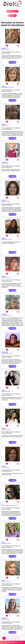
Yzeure (3, 467)
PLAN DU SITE (15, 642)
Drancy (3, 49)
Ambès (3, 125)
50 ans (9, 201)
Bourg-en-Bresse (6, 87)
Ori (2, 504)
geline (3, 542)
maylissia (4, 124)
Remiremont (5, 239)
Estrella (3, 238)
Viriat (3, 163)
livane (3, 390)
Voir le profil (12, 62)
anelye (3, 428)
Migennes (4, 391)
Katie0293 (4, 48)
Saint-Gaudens (5, 353)
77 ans (11, 353)
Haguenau (4, 543)
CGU (9, 642)
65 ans (8, 619)
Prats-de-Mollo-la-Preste (7, 505)
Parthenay (4, 429)
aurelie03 (4, 466)
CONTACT (22, 642)
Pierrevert (4, 201)
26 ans (9, 429)
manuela (4, 200)
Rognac (3, 277)
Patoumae (4, 314)
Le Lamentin (5, 315)
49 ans (15, 505)
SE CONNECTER (12, 16)
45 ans (10, 239)
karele (3, 580)
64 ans (7, 49)
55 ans (7, 163)
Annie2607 (4, 618)
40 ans (9, 543)
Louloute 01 (4, 162)
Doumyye (4, 276)
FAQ (6, 642)
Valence (4, 619)
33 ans (7, 467)
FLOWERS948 (5, 352)
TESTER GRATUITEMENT (12, 11)
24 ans (9, 391)
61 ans (7, 125)
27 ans (12, 87)
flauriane (4, 86)
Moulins (4, 581)
